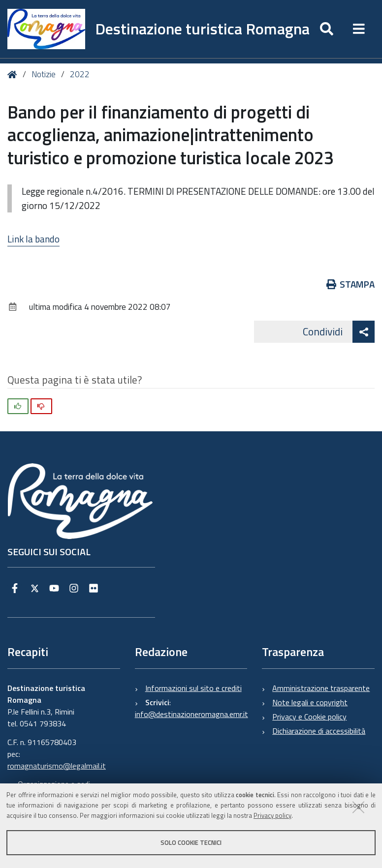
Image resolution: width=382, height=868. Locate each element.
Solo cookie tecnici (191, 842)
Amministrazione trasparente (321, 688)
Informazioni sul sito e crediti (193, 688)
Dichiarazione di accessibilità (319, 731)
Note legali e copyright (310, 702)
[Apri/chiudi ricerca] (327, 29)
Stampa (351, 284)
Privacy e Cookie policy (309, 717)
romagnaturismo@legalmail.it (57, 766)
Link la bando (33, 239)
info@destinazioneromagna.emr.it (191, 714)
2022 (80, 74)
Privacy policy (272, 815)
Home (14, 75)
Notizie (44, 74)
